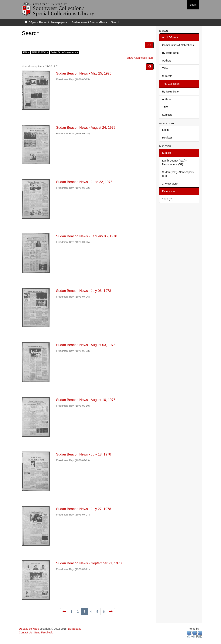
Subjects (167, 76)
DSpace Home (38, 22)
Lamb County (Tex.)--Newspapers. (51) (175, 162)
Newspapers (59, 22)
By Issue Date (170, 53)
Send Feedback (43, 632)
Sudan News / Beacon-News (89, 22)
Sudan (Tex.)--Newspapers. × (65, 52)
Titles (165, 68)
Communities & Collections (178, 45)
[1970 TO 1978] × (40, 52)
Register (167, 138)
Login (165, 130)
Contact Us (25, 632)
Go (149, 45)
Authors (167, 61)
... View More (170, 184)
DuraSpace (75, 629)
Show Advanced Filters (140, 58)
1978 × (26, 52)
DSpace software (29, 629)
